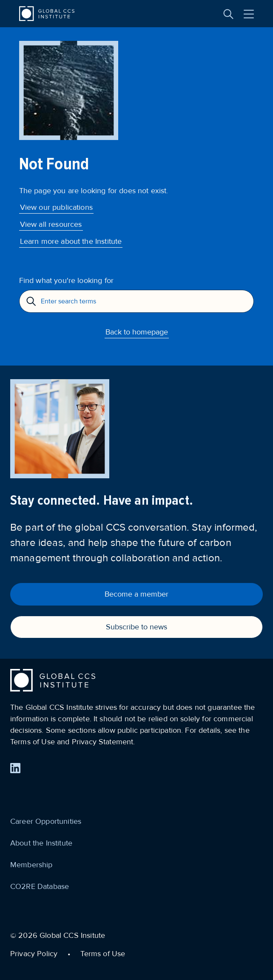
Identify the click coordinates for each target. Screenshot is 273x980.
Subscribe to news (136, 627)
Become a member (136, 594)
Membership (31, 865)
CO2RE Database (40, 886)
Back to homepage (137, 332)
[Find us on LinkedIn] (15, 768)
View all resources (51, 224)
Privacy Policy (34, 954)
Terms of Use (103, 954)
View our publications (56, 207)
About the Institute (41, 843)
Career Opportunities (46, 821)
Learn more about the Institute (71, 241)
